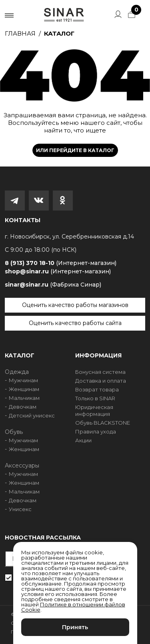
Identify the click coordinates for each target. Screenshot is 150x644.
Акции (83, 440)
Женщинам (24, 389)
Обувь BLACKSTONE (103, 423)
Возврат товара (97, 389)
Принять (75, 627)
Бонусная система (100, 372)
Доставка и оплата (101, 381)
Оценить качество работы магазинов (75, 305)
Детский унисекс (32, 415)
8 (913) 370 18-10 (61, 263)
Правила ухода (96, 431)
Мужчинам (23, 380)
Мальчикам (24, 398)
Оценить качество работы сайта (75, 323)
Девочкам (23, 407)
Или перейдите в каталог (75, 150)
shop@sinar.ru (58, 271)
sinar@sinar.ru (53, 285)
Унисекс (20, 509)
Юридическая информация (94, 410)
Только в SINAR (95, 398)
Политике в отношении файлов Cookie (73, 607)
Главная (20, 33)
